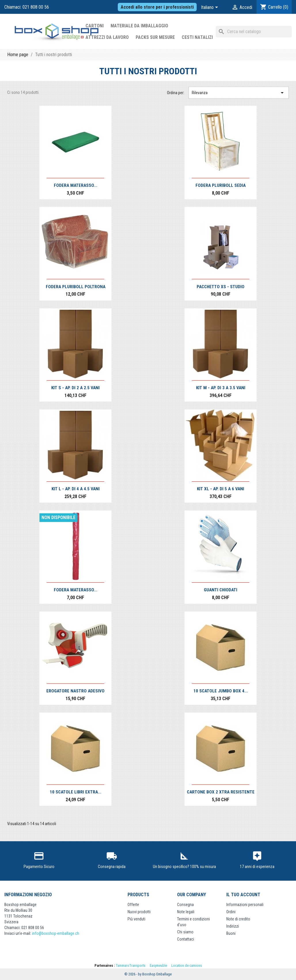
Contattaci (186, 939)
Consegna (185, 905)
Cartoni (95, 26)
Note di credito (238, 919)
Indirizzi (233, 926)
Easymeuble (158, 965)
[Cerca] (254, 32)
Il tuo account (243, 895)
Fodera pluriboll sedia (221, 185)
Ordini (231, 912)
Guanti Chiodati (221, 590)
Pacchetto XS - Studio (221, 287)
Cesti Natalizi (197, 37)
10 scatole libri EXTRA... (76, 792)
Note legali (186, 912)
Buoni (231, 933)
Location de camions (187, 965)
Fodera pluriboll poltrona (76, 287)
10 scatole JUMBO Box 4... (221, 691)
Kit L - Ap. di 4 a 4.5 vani (76, 489)
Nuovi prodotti (139, 912)
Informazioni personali (245, 905)
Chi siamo (185, 932)
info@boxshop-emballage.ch (56, 933)
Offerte (133, 905)
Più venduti (136, 919)
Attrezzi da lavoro (107, 37)
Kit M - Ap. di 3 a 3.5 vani (221, 388)
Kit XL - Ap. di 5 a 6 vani (221, 489)
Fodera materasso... (76, 185)
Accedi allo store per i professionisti (157, 7)
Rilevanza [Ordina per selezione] (239, 93)
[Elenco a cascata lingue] (210, 8)
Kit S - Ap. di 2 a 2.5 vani (75, 388)
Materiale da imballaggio (139, 26)
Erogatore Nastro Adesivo (75, 691)
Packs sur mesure (155, 37)
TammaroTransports (131, 965)
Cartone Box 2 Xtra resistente (221, 792)
